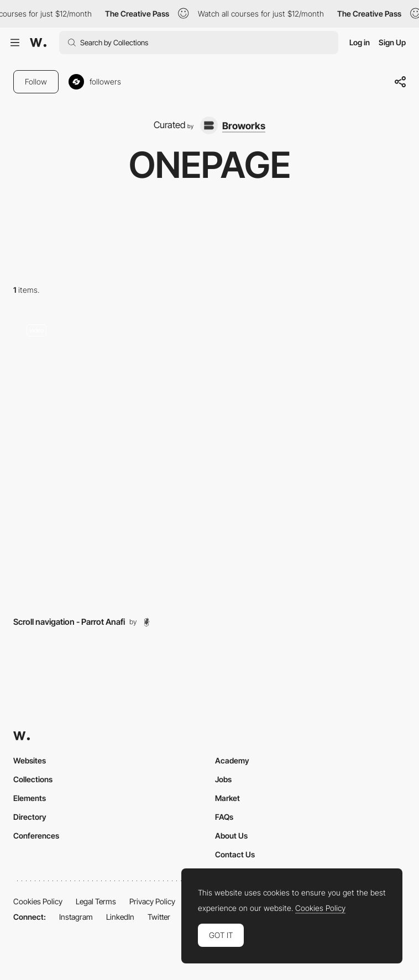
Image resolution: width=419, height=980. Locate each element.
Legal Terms (96, 901)
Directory (30, 817)
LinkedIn (120, 917)
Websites (30, 760)
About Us (231, 836)
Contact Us (235, 854)
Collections (33, 779)
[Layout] (209, 458)
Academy (232, 760)
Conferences (36, 836)
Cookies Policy (38, 901)
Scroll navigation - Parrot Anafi (69, 622)
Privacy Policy (152, 901)
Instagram (76, 917)
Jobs (223, 779)
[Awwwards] (38, 43)
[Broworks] (233, 125)
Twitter (159, 917)
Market (227, 798)
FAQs (224, 817)
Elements (30, 798)
